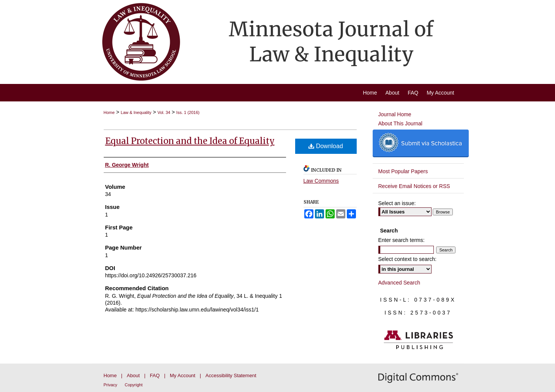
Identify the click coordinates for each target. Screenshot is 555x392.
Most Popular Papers (403, 171)
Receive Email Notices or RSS (414, 186)
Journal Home (395, 114)
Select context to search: (407, 259)
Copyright (134, 385)
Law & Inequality (136, 112)
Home (109, 112)
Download (326, 146)
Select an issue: (397, 203)
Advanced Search (399, 283)
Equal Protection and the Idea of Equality (190, 141)
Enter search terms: (402, 240)
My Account (183, 375)
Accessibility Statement (231, 375)
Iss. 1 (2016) (188, 112)
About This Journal (400, 123)
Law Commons (321, 181)
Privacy (111, 385)
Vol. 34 (164, 112)
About (133, 375)
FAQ (155, 375)
